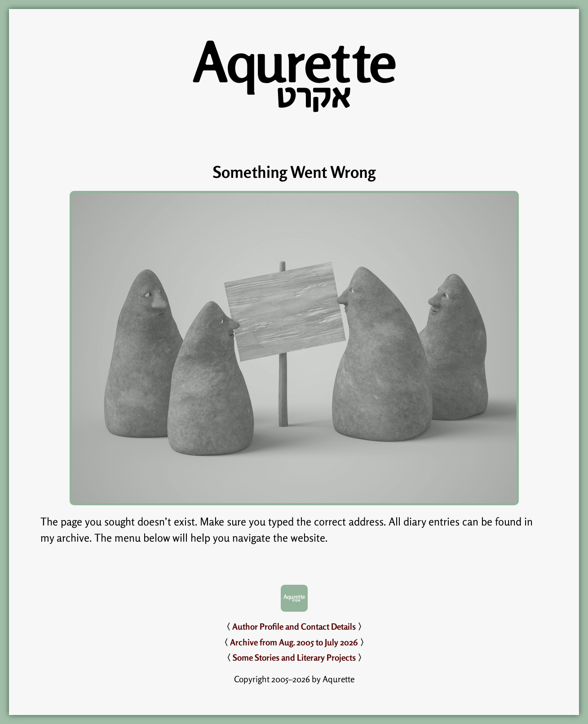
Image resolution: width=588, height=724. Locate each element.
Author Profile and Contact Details (294, 627)
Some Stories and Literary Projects (294, 658)
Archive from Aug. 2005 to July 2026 (294, 642)
